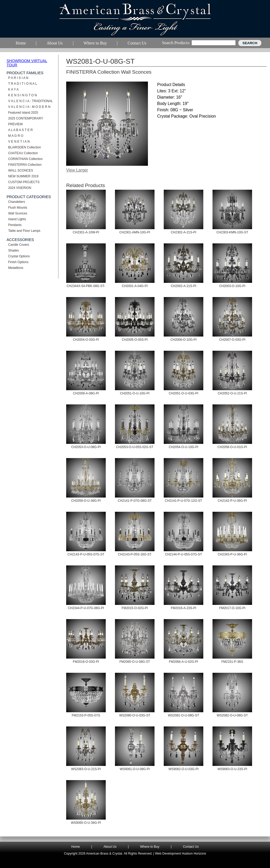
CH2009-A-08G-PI (86, 393)
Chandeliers (17, 202)
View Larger (77, 170)
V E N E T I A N (19, 142)
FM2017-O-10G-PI (232, 608)
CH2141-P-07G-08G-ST (135, 501)
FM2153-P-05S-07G (86, 715)
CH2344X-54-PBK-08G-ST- (86, 286)
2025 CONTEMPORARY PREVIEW (26, 121)
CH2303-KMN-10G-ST (232, 232)
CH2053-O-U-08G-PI (86, 447)
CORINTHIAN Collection (25, 159)
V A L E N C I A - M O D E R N (29, 107)
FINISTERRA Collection (25, 165)
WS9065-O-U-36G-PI (86, 823)
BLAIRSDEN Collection (25, 147)
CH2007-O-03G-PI (232, 340)
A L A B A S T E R (20, 130)
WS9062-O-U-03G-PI (184, 769)
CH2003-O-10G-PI (232, 286)
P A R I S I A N (18, 78)
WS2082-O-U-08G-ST (232, 715)
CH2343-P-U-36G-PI (232, 554)
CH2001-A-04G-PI (135, 286)
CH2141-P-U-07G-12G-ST (183, 501)
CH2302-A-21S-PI (184, 232)
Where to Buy (150, 847)
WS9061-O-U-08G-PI (135, 769)
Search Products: (176, 43)
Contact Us (191, 847)
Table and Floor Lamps (24, 231)
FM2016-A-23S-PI (184, 608)
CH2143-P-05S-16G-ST (135, 554)
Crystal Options (19, 256)
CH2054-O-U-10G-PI (184, 447)
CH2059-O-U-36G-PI (86, 501)
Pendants (15, 225)
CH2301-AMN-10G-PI (135, 232)
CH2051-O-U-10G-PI (135, 393)
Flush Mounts (18, 208)
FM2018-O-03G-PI (86, 662)
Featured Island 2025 (23, 113)
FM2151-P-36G (232, 662)
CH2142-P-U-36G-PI (232, 501)
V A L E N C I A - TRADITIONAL (30, 101)
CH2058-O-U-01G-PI (232, 447)
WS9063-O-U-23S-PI (232, 769)
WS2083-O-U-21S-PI (86, 769)
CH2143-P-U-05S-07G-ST (86, 554)
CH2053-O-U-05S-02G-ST (135, 447)
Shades (14, 250)
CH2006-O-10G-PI (183, 340)
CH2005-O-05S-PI (135, 340)
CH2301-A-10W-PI (86, 232)
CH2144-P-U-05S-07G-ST (184, 554)
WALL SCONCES (21, 170)
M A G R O (16, 136)
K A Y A (13, 89)
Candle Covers (19, 245)
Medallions (16, 268)
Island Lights (17, 219)
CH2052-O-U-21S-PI (232, 393)
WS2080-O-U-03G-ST (135, 715)
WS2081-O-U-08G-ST (184, 715)
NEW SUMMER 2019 (23, 176)
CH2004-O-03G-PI (86, 340)
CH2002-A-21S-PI (184, 286)
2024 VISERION (20, 188)
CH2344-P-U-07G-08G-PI (86, 608)
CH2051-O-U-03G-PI (184, 393)
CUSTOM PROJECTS (24, 182)
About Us (110, 847)
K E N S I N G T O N (23, 95)
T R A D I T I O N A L (23, 84)
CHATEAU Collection (23, 153)
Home (76, 847)
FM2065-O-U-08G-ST (135, 662)
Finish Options (18, 262)
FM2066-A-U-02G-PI (184, 662)
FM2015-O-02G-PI (135, 608)
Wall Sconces (18, 213)
